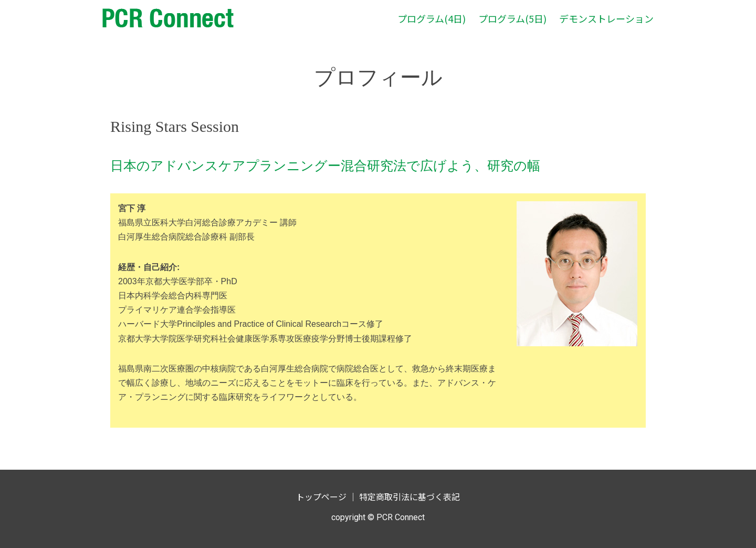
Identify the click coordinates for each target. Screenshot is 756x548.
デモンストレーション (606, 18)
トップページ (321, 497)
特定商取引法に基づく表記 (409, 497)
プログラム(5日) (512, 18)
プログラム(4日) (432, 18)
